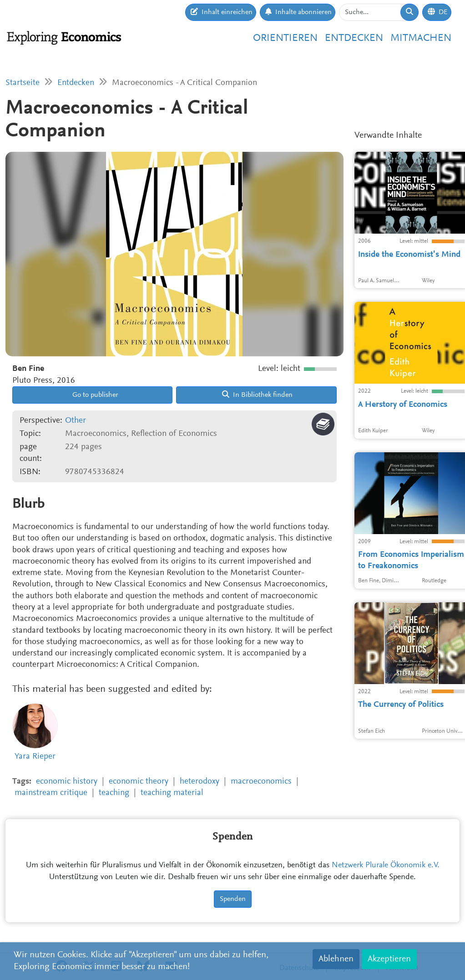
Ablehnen (336, 959)
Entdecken (354, 38)
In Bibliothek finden (257, 395)
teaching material (172, 793)
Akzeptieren (389, 959)
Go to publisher (94, 395)
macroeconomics (261, 782)
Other (76, 421)
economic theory (139, 782)
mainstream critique (51, 793)
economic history (67, 782)
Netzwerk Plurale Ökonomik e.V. (386, 865)
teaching (114, 793)
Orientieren (285, 38)
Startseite (23, 83)
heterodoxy (200, 782)
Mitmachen (421, 38)
